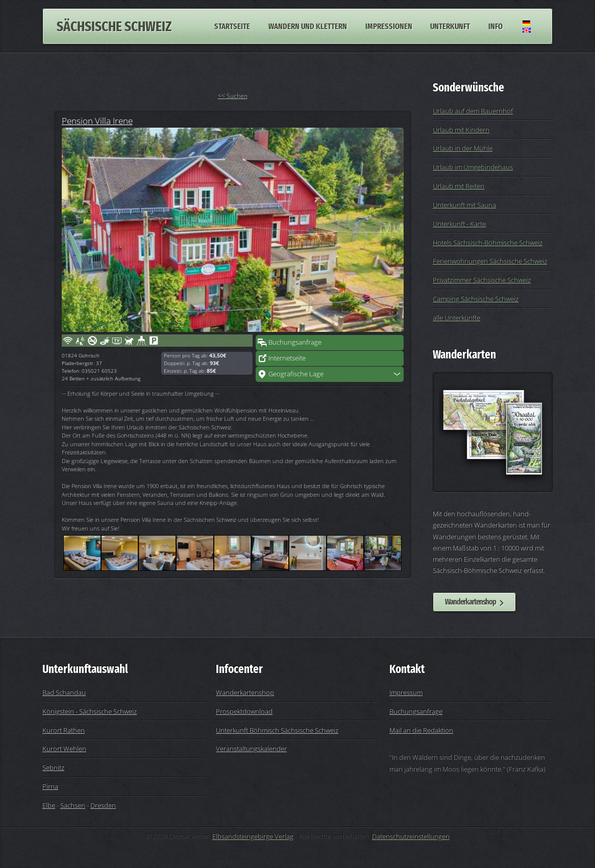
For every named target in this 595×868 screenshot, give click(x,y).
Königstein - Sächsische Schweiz (90, 711)
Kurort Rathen (64, 730)
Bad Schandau (64, 692)
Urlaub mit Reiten (458, 186)
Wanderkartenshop (470, 602)
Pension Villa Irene (97, 120)
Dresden (103, 805)
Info (495, 26)
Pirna (50, 786)
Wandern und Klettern (308, 26)
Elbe (49, 805)
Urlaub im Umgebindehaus (473, 167)
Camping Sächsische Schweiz (476, 299)
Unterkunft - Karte (459, 224)
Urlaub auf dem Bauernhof (473, 111)
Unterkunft (450, 26)
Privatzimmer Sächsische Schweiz (482, 280)
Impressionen (389, 26)
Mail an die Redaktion (421, 730)
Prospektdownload (244, 711)
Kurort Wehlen (64, 749)
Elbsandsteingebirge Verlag (253, 836)
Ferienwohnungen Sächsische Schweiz (490, 261)
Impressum (406, 692)
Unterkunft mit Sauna (464, 205)
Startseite (232, 26)
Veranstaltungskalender (251, 749)
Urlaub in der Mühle (463, 148)
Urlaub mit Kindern (461, 130)
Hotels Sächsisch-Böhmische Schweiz (488, 243)
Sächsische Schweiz (114, 26)
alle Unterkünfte (456, 318)
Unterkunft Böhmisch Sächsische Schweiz (277, 730)
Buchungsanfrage (295, 342)
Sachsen (73, 805)
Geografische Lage (296, 374)
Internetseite (287, 358)
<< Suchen (233, 96)
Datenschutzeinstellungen (411, 836)
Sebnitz (53, 767)
